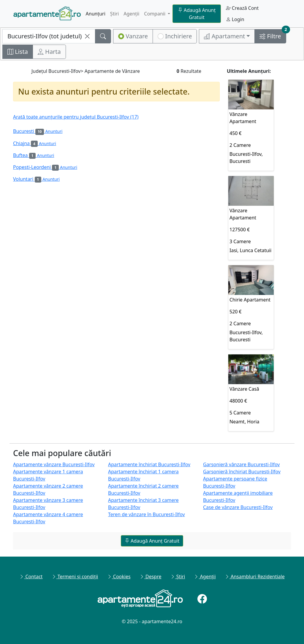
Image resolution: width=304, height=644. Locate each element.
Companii (155, 14)
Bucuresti (38, 131)
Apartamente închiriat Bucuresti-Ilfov (149, 464)
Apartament (224, 36)
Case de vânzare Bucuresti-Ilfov (238, 507)
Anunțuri (96, 14)
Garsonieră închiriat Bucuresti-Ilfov (242, 472)
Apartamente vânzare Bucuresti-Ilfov (54, 464)
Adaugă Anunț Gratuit (197, 14)
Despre (151, 577)
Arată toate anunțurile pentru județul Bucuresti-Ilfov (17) (76, 117)
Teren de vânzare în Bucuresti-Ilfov (147, 514)
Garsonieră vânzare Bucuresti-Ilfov (241, 464)
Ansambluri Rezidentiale (255, 577)
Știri (114, 14)
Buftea (34, 155)
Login (235, 19)
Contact (31, 577)
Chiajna (35, 143)
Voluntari (36, 179)
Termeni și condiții (75, 577)
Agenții (131, 14)
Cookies (119, 577)
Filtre (273, 35)
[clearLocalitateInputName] (87, 36)
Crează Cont (242, 8)
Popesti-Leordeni (45, 167)
